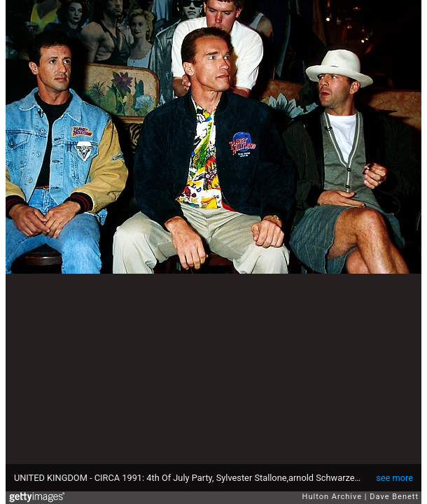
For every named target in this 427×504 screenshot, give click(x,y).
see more (394, 478)
